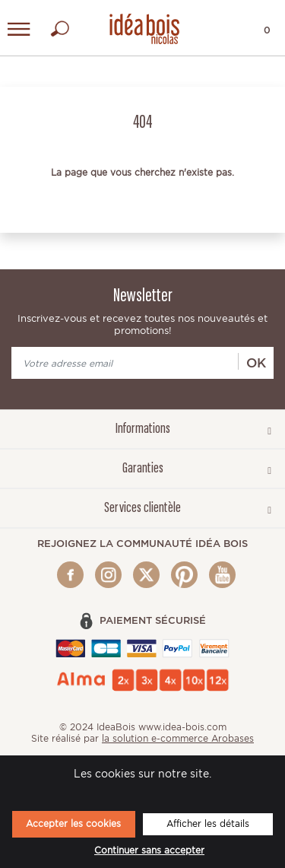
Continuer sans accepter (149, 851)
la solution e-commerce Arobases (178, 738)
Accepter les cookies (73, 823)
